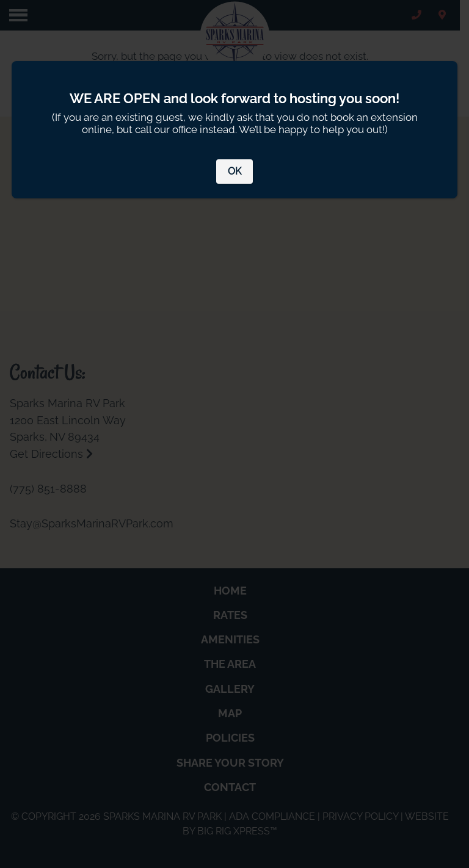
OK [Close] (234, 171)
